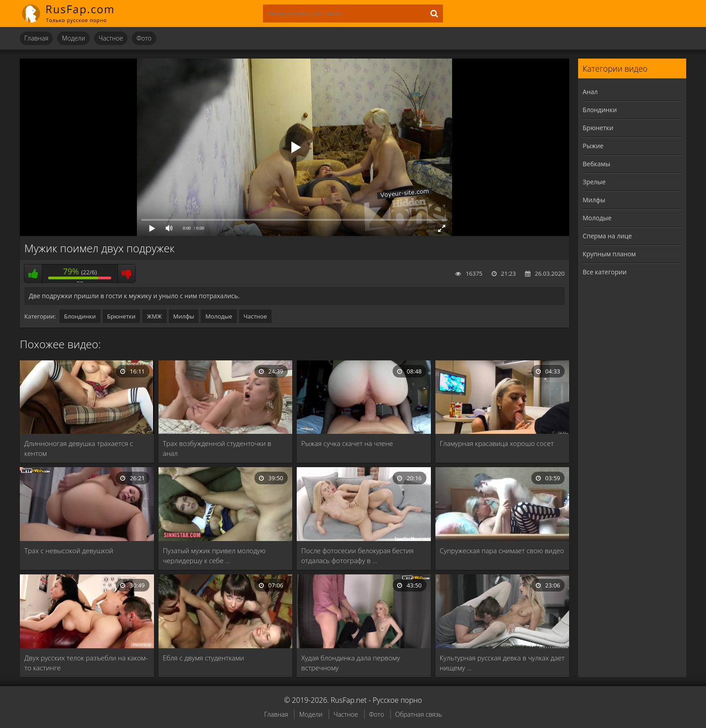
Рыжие (593, 146)
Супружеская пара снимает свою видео (502, 551)
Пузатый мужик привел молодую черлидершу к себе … (214, 555)
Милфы (184, 316)
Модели (73, 38)
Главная (36, 38)
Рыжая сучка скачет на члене (347, 443)
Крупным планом (609, 254)
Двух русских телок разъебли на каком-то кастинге (86, 663)
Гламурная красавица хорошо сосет (497, 443)
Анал (590, 92)
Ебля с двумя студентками (204, 658)
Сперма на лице (607, 236)
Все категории (605, 272)
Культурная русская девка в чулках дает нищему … (502, 663)
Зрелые (594, 182)
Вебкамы (596, 164)
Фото (144, 38)
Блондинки (80, 316)
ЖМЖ (154, 316)
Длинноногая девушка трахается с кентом (79, 448)
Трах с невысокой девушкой (69, 551)
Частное (111, 38)
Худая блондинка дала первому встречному (351, 663)
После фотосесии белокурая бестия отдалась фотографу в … (358, 555)
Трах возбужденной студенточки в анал (217, 448)
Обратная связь (419, 714)
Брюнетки (121, 316)
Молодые (219, 316)
